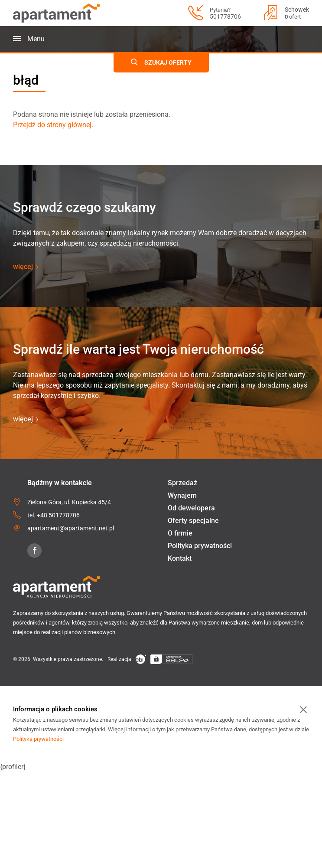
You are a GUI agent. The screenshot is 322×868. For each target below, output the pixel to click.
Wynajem (182, 495)
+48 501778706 (58, 515)
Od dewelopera (191, 508)
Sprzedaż (182, 483)
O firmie (180, 533)
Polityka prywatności (200, 546)
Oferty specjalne (193, 521)
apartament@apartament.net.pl (71, 528)
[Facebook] (34, 551)
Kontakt (180, 558)
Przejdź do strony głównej (52, 125)
